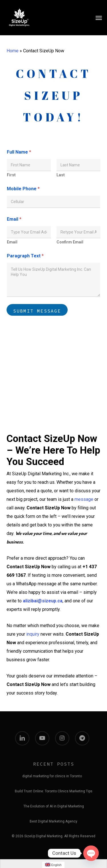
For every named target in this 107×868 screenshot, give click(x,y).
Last (61, 175)
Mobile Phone (23, 189)
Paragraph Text (25, 256)
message (84, 499)
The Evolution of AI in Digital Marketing (54, 806)
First (11, 175)
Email (12, 242)
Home (13, 51)
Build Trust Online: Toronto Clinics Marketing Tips (54, 791)
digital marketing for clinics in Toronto (52, 776)
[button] (99, 18)
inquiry (33, 634)
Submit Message (37, 311)
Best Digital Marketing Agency (53, 821)
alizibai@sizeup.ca (43, 601)
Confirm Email (70, 242)
